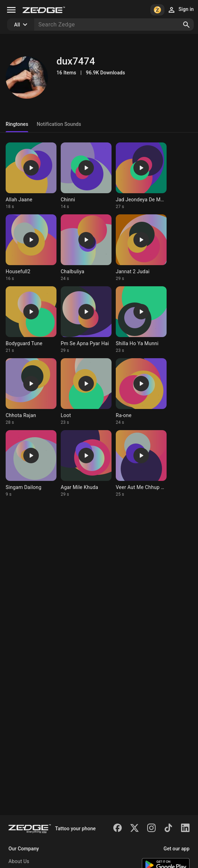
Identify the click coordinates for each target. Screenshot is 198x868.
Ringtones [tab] (17, 124)
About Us (19, 861)
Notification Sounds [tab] (59, 124)
